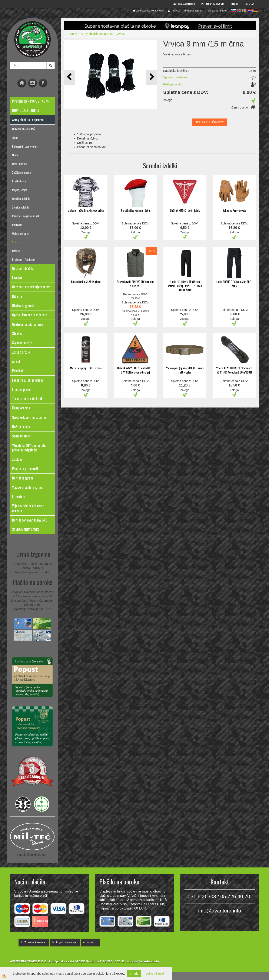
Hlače (15, 155)
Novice (235, 4)
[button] (151, 77)
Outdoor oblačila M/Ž (24, 129)
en (239, 11)
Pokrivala (17, 225)
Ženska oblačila (21, 207)
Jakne (15, 137)
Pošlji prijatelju (173, 84)
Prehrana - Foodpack (24, 259)
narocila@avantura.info (142, 961)
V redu (134, 974)
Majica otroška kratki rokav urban (86, 210)
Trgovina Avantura (183, 4)
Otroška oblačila (21, 198)
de (256, 11)
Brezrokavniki (20, 164)
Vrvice (16, 242)
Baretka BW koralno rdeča (135, 210)
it (245, 11)
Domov (72, 34)
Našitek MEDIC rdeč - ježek (185, 210)
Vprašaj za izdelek (175, 77)
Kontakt (251, 4)
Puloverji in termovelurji (25, 146)
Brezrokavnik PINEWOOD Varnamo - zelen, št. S (135, 284)
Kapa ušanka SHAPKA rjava (86, 281)
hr (250, 11)
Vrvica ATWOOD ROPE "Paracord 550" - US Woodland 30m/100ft (234, 370)
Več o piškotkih (155, 974)
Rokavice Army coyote (234, 210)
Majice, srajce (20, 190)
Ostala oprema (20, 233)
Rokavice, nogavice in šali (26, 216)
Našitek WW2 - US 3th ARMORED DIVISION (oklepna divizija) (135, 370)
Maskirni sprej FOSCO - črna (86, 368)
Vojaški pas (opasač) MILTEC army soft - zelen (185, 370)
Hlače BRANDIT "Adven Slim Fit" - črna (234, 284)
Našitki (16, 251)
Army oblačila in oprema (97, 34)
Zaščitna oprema (21, 172)
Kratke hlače (19, 181)
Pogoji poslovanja (213, 4)
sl (234, 11)
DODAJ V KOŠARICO (209, 122)
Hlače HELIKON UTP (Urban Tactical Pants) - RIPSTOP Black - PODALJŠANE (185, 286)
